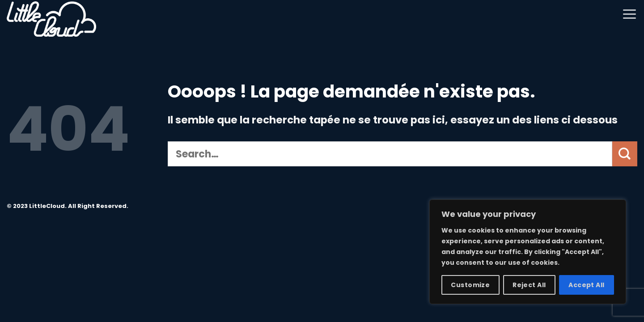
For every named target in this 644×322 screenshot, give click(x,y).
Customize (470, 285)
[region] (528, 252)
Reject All (529, 285)
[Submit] (625, 154)
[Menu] (629, 14)
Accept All (586, 285)
